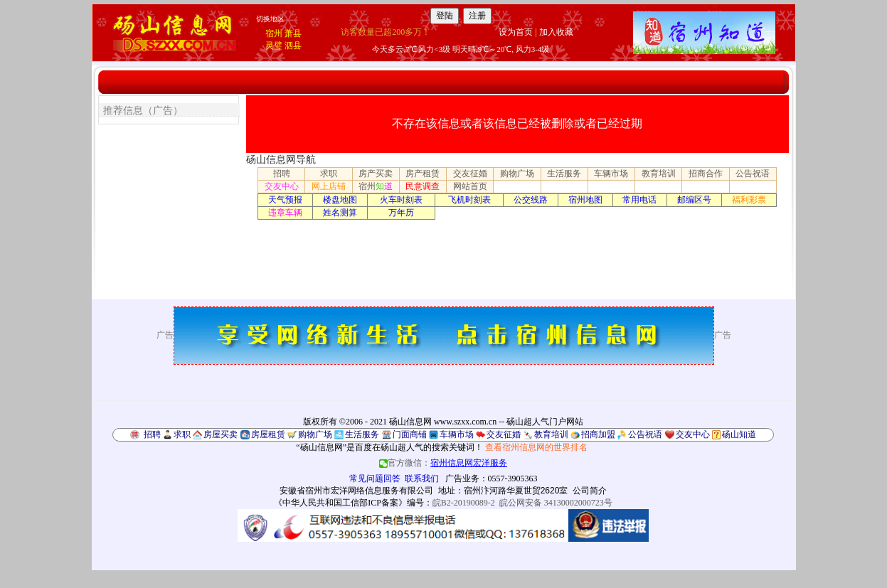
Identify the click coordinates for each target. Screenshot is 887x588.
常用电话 (639, 200)
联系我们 (422, 479)
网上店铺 (329, 186)
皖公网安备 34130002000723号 (556, 503)
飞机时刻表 (469, 200)
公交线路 (531, 200)
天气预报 (285, 200)
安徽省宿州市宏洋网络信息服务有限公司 (356, 491)
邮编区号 (694, 200)
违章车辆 (285, 213)
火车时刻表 (401, 200)
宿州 (274, 33)
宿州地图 (585, 200)
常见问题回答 (375, 479)
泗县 (293, 46)
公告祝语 (753, 173)
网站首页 (470, 186)
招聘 (282, 173)
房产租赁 (423, 173)
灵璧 (274, 46)
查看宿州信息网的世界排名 (536, 447)
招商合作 (706, 173)
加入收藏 (556, 32)
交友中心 (282, 186)
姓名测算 (340, 213)
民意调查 (423, 186)
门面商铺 (410, 434)
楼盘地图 (340, 200)
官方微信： (443, 463)
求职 (329, 173)
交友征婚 (470, 173)
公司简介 (590, 491)
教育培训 (659, 173)
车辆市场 (611, 173)
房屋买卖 (221, 434)
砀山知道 (739, 434)
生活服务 (564, 173)
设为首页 (516, 32)
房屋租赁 (268, 434)
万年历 (401, 213)
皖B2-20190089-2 (464, 503)
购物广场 (517, 173)
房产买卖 (376, 173)
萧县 (293, 33)
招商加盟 (598, 434)
